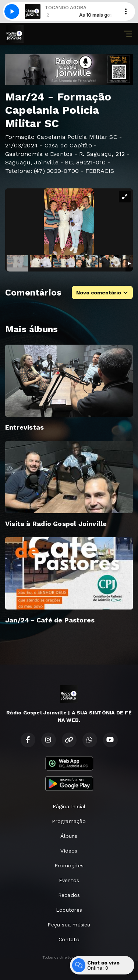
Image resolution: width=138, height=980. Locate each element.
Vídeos (69, 851)
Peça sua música (69, 925)
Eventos (69, 880)
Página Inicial (69, 806)
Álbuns (69, 836)
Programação (69, 821)
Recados (69, 895)
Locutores (69, 910)
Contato (69, 939)
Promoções (69, 865)
